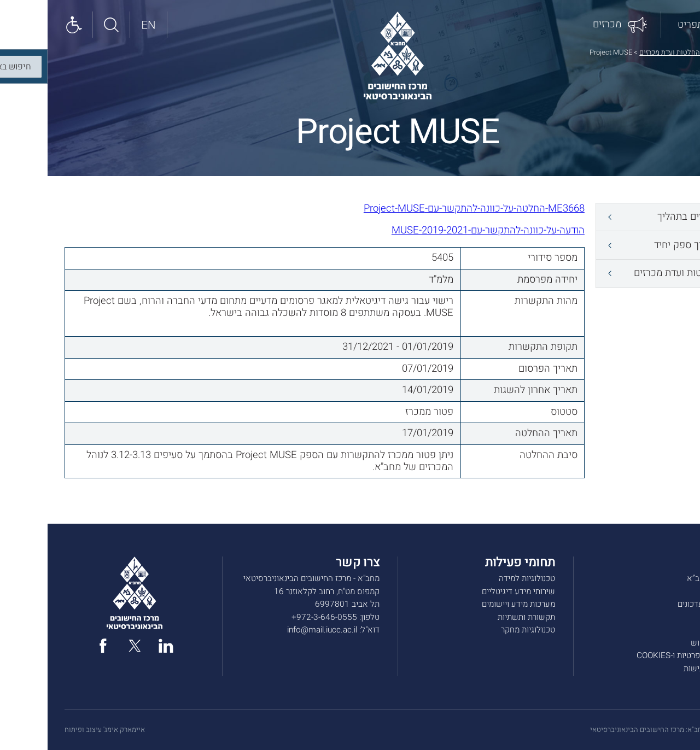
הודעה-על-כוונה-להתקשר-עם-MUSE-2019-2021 (441, 230)
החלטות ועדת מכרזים (622, 52)
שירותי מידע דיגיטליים (471, 591)
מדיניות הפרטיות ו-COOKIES (636, 655)
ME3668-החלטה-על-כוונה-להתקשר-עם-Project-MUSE (427, 209)
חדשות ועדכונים (657, 604)
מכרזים (672, 617)
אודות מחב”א (661, 578)
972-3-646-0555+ (277, 617)
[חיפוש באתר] (64, 24)
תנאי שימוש (663, 643)
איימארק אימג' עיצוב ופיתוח (57, 730)
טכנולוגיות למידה (479, 578)
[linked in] (118, 646)
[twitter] (87, 646)
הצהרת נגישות (660, 669)
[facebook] (56, 646)
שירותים (670, 591)
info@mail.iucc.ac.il (275, 630)
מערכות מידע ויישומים (471, 604)
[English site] (101, 24)
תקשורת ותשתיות (479, 617)
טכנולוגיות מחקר (480, 630)
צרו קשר (669, 630)
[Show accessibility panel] (27, 24)
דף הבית (671, 52)
